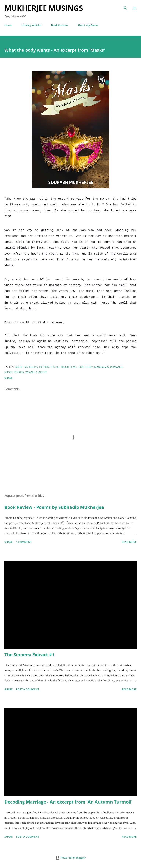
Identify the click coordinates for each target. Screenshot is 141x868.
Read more (129, 542)
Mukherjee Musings (44, 8)
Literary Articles (31, 25)
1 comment (24, 542)
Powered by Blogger (71, 858)
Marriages (101, 367)
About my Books (88, 25)
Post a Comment (28, 689)
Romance (117, 367)
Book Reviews (60, 25)
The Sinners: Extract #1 (29, 654)
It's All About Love (63, 367)
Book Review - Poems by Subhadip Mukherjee (54, 507)
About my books (26, 367)
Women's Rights (36, 372)
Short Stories (14, 372)
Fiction (44, 367)
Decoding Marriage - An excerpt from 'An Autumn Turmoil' (68, 802)
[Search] (126, 7)
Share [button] (9, 378)
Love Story (85, 367)
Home (8, 25)
